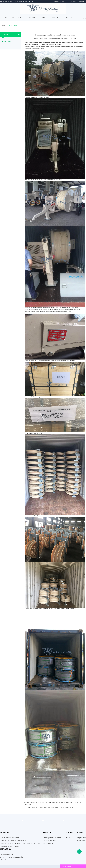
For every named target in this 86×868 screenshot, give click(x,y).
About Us (55, 17)
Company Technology (50, 840)
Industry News (6, 46)
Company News (12, 25)
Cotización (73, 1)
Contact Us (68, 17)
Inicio (5, 17)
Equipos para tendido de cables (10, 838)
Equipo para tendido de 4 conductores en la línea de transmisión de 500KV (53, 807)
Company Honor (48, 843)
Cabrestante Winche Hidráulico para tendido (13, 840)
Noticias (43, 17)
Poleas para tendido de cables (9, 846)
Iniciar (56, 1)
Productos (16, 17)
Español (81, 1)
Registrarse (63, 1)
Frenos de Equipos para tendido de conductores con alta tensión (20, 843)
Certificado (30, 17)
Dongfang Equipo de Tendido (52, 838)
